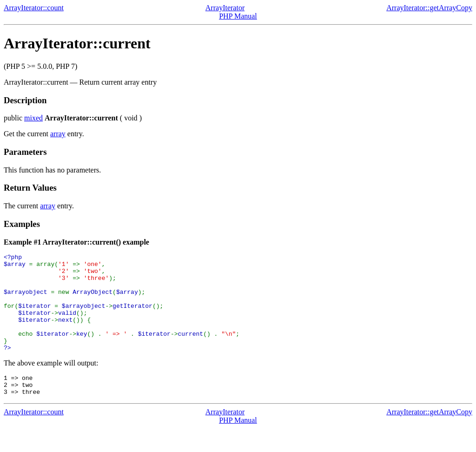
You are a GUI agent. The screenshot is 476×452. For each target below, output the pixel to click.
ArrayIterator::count (34, 8)
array (58, 134)
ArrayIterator (225, 8)
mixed (33, 118)
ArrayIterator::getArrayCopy (429, 8)
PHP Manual (238, 16)
